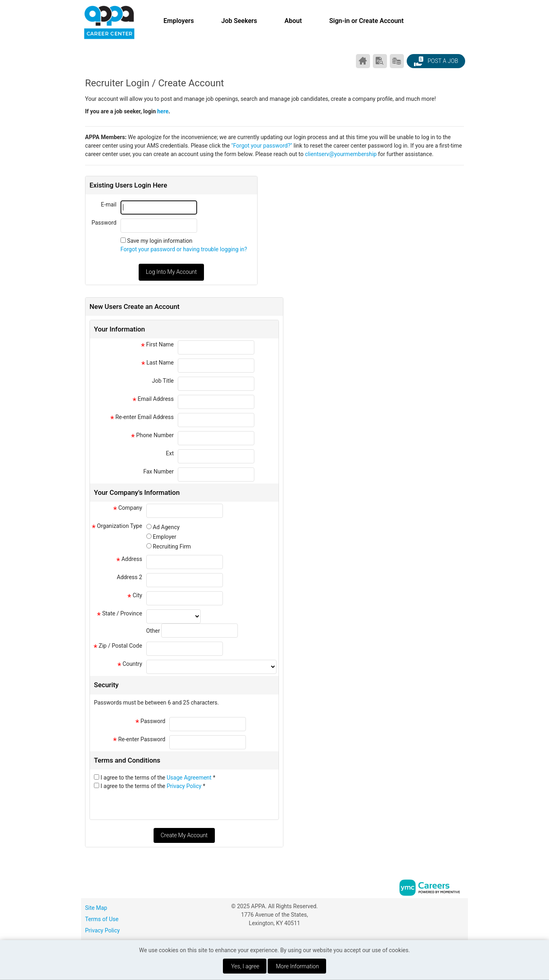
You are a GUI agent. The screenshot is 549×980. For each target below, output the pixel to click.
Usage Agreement (190, 778)
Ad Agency (166, 527)
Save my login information (160, 241)
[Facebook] (444, 909)
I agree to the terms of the (158, 778)
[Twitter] (461, 909)
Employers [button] (179, 21)
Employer (164, 537)
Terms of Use (102, 919)
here (163, 111)
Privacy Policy (185, 786)
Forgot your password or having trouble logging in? (184, 249)
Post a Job (436, 61)
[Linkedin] (452, 909)
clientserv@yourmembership (341, 154)
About (293, 21)
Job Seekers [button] (239, 21)
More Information (298, 966)
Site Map (96, 908)
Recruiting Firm (172, 546)
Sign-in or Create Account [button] (367, 21)
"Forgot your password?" (262, 146)
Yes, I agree (245, 966)
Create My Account (184, 835)
